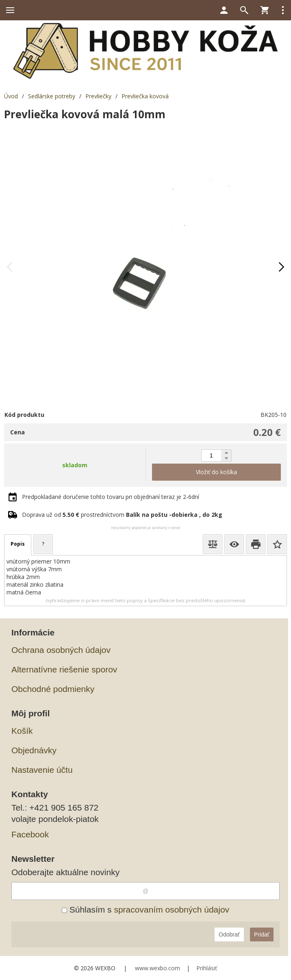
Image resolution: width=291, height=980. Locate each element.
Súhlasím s (145, 910)
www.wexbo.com (157, 968)
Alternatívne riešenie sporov (64, 669)
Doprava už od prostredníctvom (122, 515)
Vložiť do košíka (216, 472)
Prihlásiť (207, 968)
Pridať (262, 934)
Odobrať (229, 934)
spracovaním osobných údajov (172, 910)
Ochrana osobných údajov (61, 650)
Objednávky (34, 750)
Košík (22, 731)
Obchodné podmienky (53, 689)
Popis (18, 544)
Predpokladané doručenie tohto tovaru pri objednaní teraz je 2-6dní (111, 497)
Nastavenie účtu (42, 770)
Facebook (30, 834)
